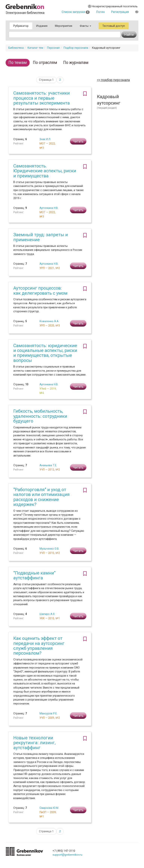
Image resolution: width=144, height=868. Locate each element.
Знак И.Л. (45, 139)
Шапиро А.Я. (47, 614)
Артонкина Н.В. (49, 208)
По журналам (76, 62)
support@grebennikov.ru (67, 855)
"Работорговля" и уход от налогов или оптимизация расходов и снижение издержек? (41, 497)
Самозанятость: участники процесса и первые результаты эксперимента (42, 98)
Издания (42, 26)
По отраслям (45, 62)
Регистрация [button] (120, 12)
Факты (85, 26)
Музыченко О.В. (49, 549)
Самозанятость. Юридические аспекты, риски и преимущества (45, 171)
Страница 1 (46, 80)
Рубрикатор (21, 26)
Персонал (53, 48)
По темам (18, 62)
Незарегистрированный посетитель (113, 6)
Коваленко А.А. (49, 321)
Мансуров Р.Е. (48, 713)
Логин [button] (100, 12)
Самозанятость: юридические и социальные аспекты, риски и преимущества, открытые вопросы (45, 353)
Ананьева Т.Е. (48, 465)
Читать (78, 141)
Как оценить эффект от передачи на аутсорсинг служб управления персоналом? (39, 646)
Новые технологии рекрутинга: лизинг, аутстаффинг (34, 743)
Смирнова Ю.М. (49, 808)
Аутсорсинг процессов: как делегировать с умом (40, 291)
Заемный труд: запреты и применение (41, 237)
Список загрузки (76, 12)
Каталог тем (35, 48)
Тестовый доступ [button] (114, 26)
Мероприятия (64, 26)
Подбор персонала (76, 48)
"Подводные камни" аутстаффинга (34, 575)
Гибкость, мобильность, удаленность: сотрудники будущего (40, 416)
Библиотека (16, 48)
